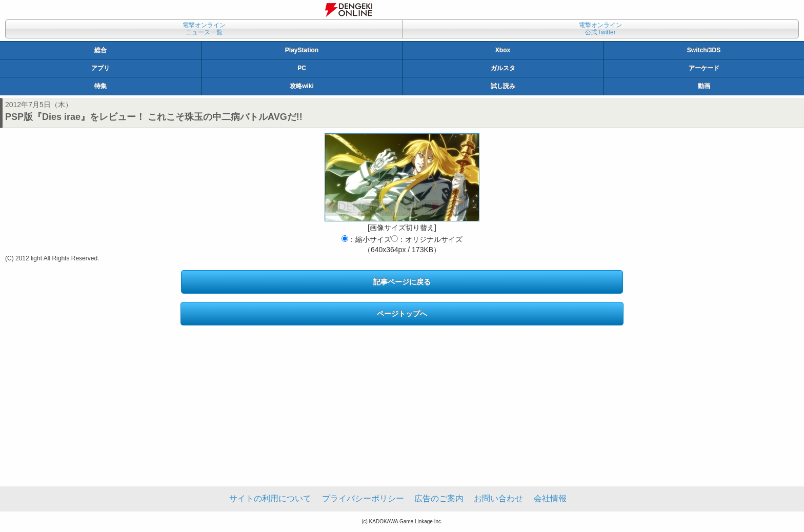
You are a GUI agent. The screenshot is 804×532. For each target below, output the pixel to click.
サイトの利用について (270, 498)
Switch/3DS (704, 50)
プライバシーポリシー (363, 498)
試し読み (503, 86)
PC (302, 68)
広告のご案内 (439, 498)
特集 (100, 86)
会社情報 (550, 498)
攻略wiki (302, 86)
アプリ (100, 68)
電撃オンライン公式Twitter (600, 29)
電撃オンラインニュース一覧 (204, 29)
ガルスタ (503, 68)
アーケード (704, 68)
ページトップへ (402, 314)
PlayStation (302, 50)
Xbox (503, 50)
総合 (100, 50)
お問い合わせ (498, 498)
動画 (704, 86)
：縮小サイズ (366, 239)
